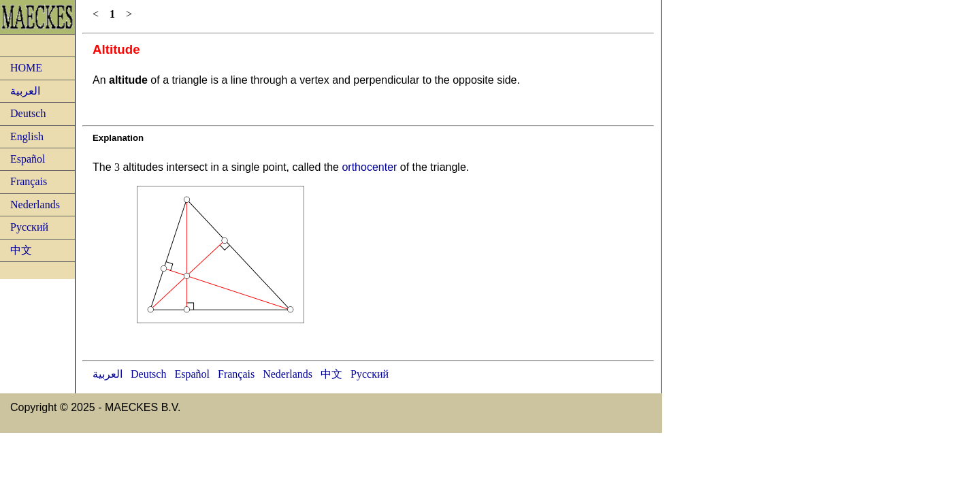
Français (29, 181)
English (27, 136)
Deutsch (28, 113)
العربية (25, 91)
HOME (26, 68)
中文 (21, 250)
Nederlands (35, 205)
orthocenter (369, 167)
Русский (29, 227)
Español (28, 159)
